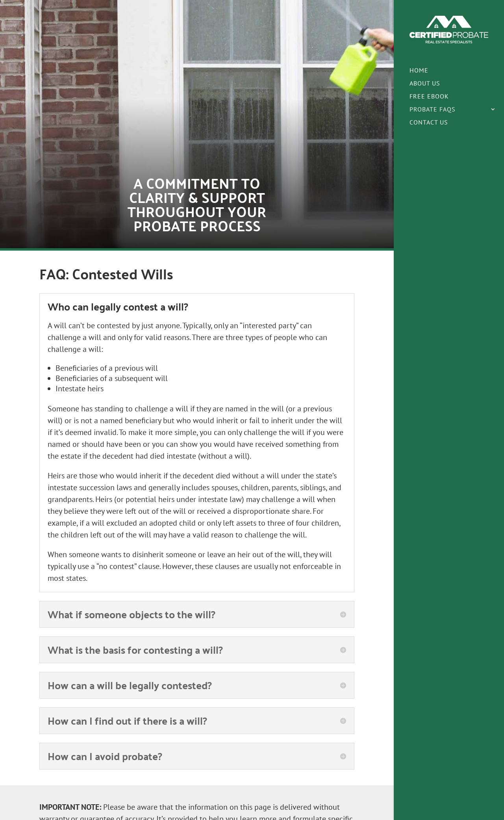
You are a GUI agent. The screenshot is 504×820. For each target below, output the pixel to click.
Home (419, 71)
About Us (425, 84)
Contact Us (429, 123)
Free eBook (429, 97)
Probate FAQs (433, 110)
